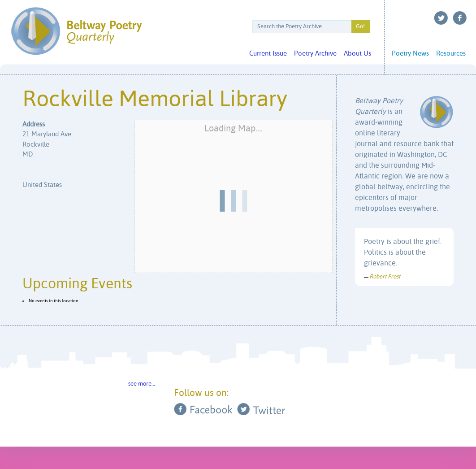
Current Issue (268, 54)
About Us (357, 54)
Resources (451, 54)
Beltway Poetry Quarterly (76, 31)
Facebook (460, 18)
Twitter (441, 18)
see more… (142, 384)
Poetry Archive (315, 54)
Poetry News (410, 54)
